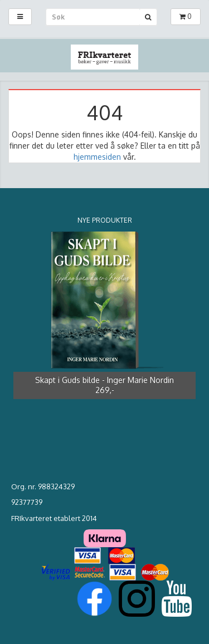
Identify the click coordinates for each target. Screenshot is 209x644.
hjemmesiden (97, 157)
